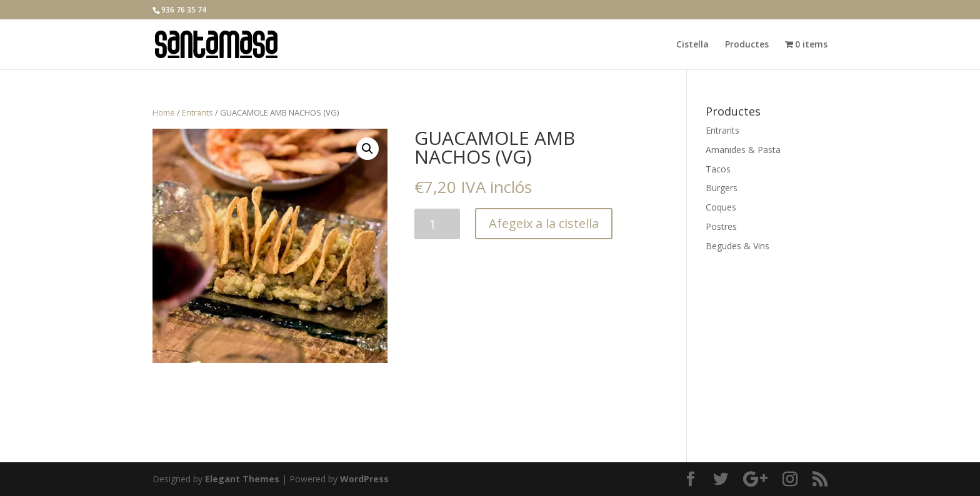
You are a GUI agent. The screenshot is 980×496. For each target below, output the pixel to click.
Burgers (722, 188)
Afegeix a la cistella (544, 223)
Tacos (718, 169)
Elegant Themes (242, 479)
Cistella (692, 45)
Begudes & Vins (737, 246)
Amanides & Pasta (743, 150)
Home (164, 112)
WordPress (364, 479)
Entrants (197, 112)
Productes (747, 45)
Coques (721, 207)
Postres (721, 226)
